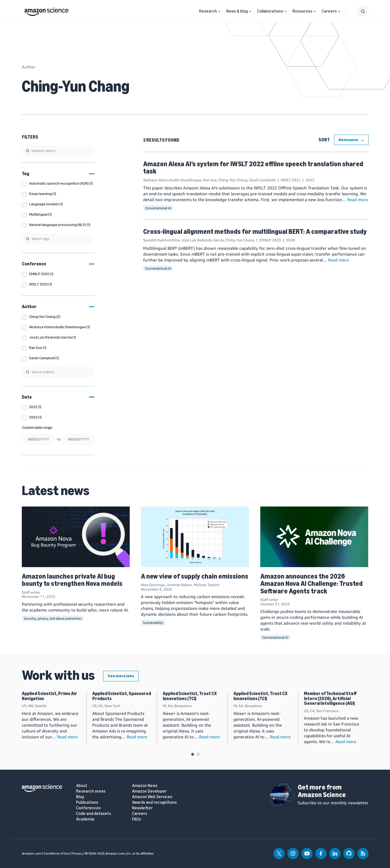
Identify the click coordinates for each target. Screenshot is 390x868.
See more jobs (121, 676)
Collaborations (270, 11)
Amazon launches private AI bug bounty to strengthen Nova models (72, 580)
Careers (329, 11)
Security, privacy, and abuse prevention (53, 618)
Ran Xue (210, 180)
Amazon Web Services (152, 797)
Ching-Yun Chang (233, 180)
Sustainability (153, 623)
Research (208, 11)
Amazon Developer (149, 791)
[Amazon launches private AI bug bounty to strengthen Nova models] (76, 537)
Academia (85, 819)
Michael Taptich (207, 585)
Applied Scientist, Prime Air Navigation (49, 696)
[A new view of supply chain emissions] (195, 537)
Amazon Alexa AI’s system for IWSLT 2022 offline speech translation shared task (253, 167)
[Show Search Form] (363, 11)
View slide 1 (193, 754)
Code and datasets (94, 814)
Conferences (88, 808)
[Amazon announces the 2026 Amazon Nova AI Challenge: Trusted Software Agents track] (314, 537)
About (82, 786)
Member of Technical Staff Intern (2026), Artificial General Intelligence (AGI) (330, 698)
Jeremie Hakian (179, 585)
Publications (87, 802)
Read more (358, 199)
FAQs (136, 819)
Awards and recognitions (154, 802)
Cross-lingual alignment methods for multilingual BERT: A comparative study (255, 231)
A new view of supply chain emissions (195, 576)
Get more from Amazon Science (322, 791)
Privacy (77, 853)
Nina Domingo (153, 585)
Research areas (91, 791)
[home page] (47, 10)
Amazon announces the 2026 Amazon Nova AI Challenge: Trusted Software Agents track (311, 584)
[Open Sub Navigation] (219, 11)
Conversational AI (158, 208)
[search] (58, 151)
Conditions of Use (57, 853)
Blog (80, 797)
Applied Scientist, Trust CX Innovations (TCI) (190, 696)
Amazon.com (32, 853)
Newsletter (142, 808)
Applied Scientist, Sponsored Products (122, 696)
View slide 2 (198, 754)
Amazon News (145, 786)
